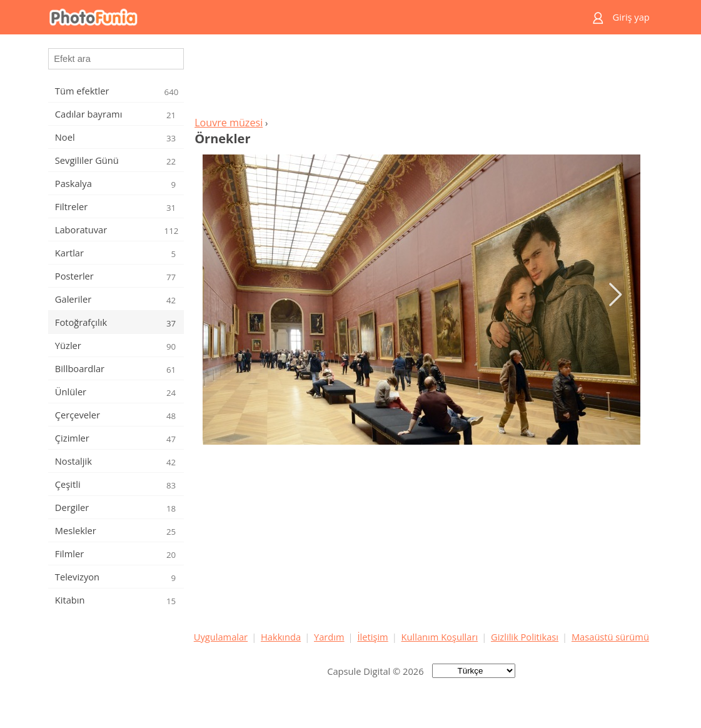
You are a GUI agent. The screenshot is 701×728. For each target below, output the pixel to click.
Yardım (329, 637)
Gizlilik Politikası (525, 637)
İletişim (372, 637)
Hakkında (281, 637)
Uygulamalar (221, 637)
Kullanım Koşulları (440, 637)
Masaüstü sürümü (610, 637)
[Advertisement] (421, 79)
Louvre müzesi (229, 123)
